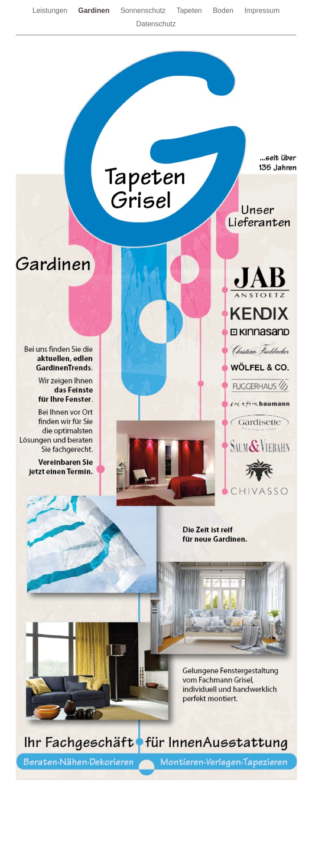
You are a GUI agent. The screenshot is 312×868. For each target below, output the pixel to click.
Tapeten (190, 10)
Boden (224, 10)
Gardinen (95, 10)
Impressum (262, 10)
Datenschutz (156, 24)
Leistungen (51, 10)
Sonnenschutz (144, 10)
